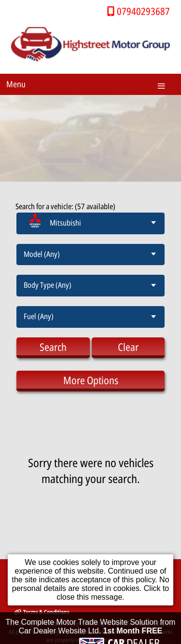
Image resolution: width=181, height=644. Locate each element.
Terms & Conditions (42, 612)
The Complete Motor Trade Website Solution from (91, 630)
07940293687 (143, 11)
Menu (16, 84)
